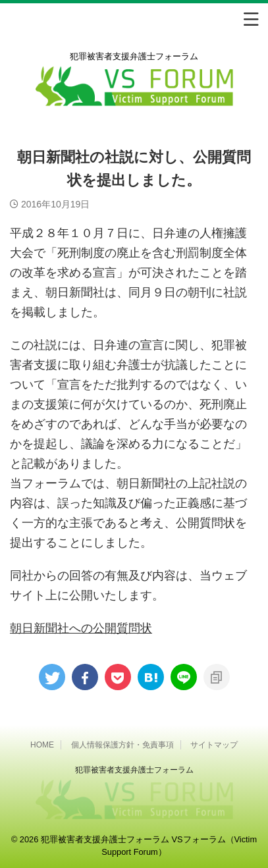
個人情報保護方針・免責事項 (122, 745)
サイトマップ (214, 745)
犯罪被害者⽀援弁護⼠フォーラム (134, 770)
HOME (42, 745)
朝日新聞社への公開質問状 (81, 628)
